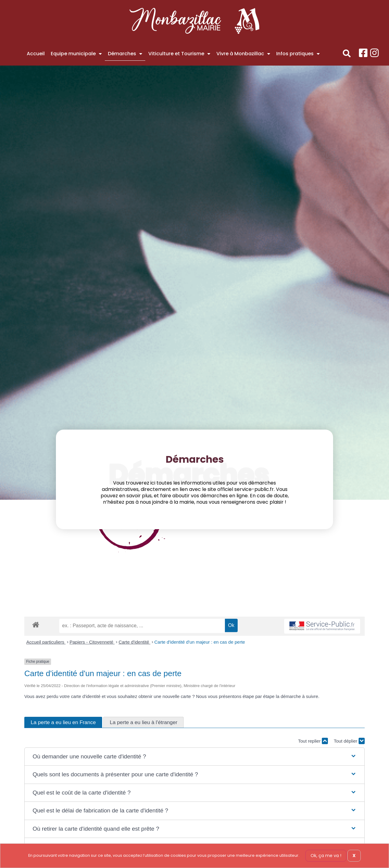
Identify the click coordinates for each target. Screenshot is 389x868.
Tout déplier (349, 741)
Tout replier (313, 741)
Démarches (125, 54)
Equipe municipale (76, 54)
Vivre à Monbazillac (243, 54)
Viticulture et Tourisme (179, 54)
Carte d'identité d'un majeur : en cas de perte (200, 642)
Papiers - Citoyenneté (92, 642)
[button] (347, 54)
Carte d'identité (134, 642)
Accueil (36, 54)
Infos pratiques (298, 54)
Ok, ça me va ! (326, 856)
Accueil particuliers (46, 642)
